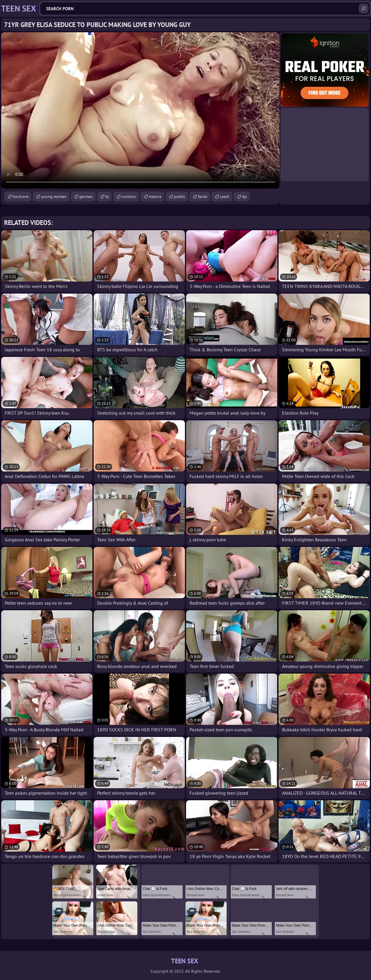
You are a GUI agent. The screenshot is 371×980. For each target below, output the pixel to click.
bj (107, 196)
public (180, 196)
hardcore (21, 196)
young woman (54, 196)
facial (203, 196)
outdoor (129, 196)
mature (155, 196)
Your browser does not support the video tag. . (140, 110)
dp (244, 196)
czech (225, 196)
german (86, 196)
